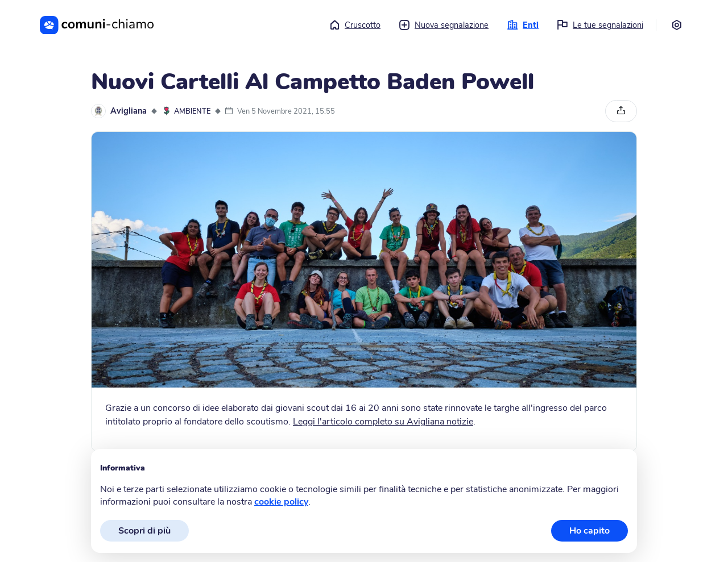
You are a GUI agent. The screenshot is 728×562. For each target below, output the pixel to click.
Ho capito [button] (590, 531)
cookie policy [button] (281, 502)
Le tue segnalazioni (600, 25)
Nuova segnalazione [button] (444, 25)
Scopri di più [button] (144, 531)
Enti (523, 25)
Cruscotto (355, 25)
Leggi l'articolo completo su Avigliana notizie (383, 422)
